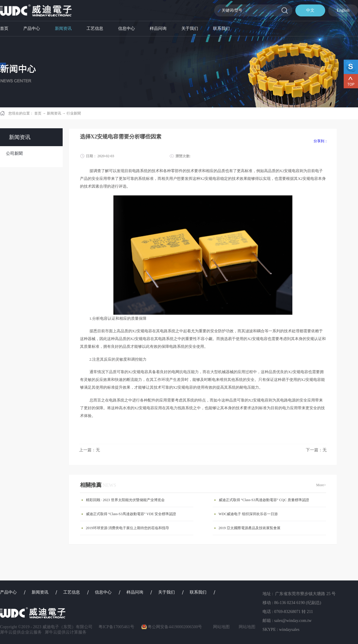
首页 (4, 28)
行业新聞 (74, 113)
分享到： (321, 141)
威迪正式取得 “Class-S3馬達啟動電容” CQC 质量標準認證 (264, 500)
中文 (310, 10)
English (343, 10)
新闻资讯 (54, 113)
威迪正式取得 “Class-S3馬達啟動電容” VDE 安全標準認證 (131, 514)
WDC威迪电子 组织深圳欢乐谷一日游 (248, 514)
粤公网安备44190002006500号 (175, 627)
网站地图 (220, 627)
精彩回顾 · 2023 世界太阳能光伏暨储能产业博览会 (125, 500)
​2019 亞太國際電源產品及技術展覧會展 (250, 528)
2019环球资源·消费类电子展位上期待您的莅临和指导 (128, 528)
